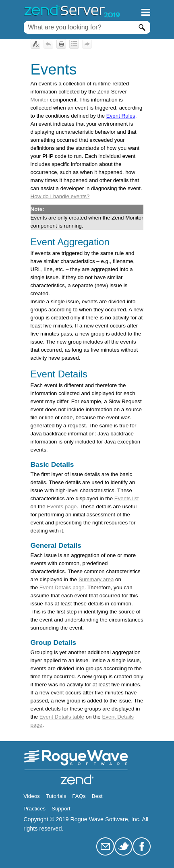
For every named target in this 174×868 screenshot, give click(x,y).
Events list (127, 498)
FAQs (79, 796)
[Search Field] (87, 27)
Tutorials (56, 796)
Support (61, 809)
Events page (62, 507)
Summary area (96, 579)
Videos (32, 796)
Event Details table (62, 717)
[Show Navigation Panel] (146, 12)
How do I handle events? (60, 196)
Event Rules (121, 116)
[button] (142, 27)
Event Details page (62, 587)
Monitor (39, 100)
